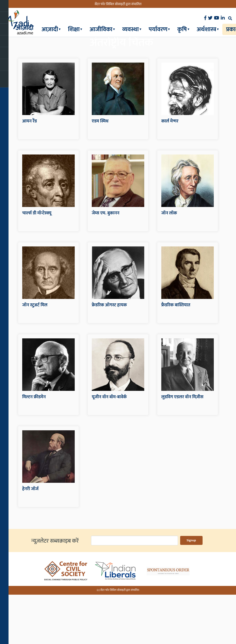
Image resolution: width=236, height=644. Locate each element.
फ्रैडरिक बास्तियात (176, 356)
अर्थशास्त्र (206, 29)
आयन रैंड (30, 172)
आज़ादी (50, 29)
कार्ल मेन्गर (170, 172)
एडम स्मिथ (100, 172)
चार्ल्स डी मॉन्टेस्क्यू (37, 264)
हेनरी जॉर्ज (30, 540)
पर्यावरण (158, 29)
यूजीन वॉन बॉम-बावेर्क (109, 448)
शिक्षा (74, 29)
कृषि (182, 29)
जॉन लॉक (169, 264)
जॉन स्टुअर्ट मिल (35, 356)
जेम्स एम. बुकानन (106, 264)
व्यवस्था (131, 29)
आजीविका (101, 29)
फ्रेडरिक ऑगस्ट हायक (109, 356)
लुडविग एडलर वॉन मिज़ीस (182, 448)
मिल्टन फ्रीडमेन (34, 448)
